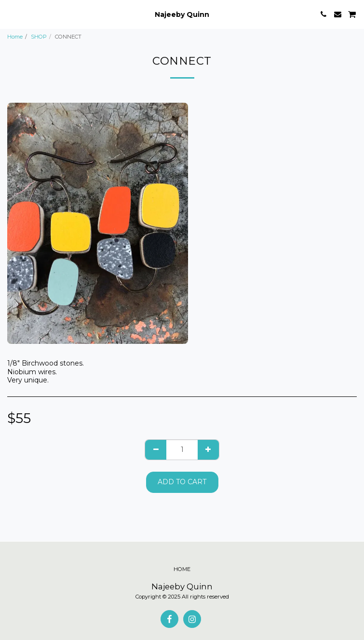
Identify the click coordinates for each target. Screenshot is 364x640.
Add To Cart (182, 482)
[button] (11, 14)
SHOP (39, 37)
